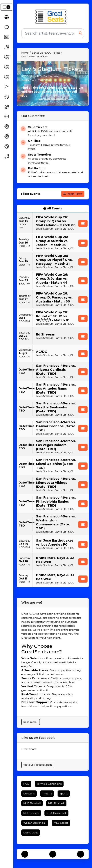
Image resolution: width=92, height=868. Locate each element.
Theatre (47, 793)
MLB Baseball (32, 803)
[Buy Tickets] (83, 223)
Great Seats (29, 749)
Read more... (31, 722)
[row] (53, 223)
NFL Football (56, 803)
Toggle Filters (73, 194)
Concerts (29, 793)
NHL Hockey (31, 813)
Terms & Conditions (49, 784)
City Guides (31, 832)
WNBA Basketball (35, 823)
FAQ (26, 784)
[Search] (50, 33)
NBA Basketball (56, 813)
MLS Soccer (61, 823)
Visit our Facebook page (38, 765)
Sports (64, 793)
